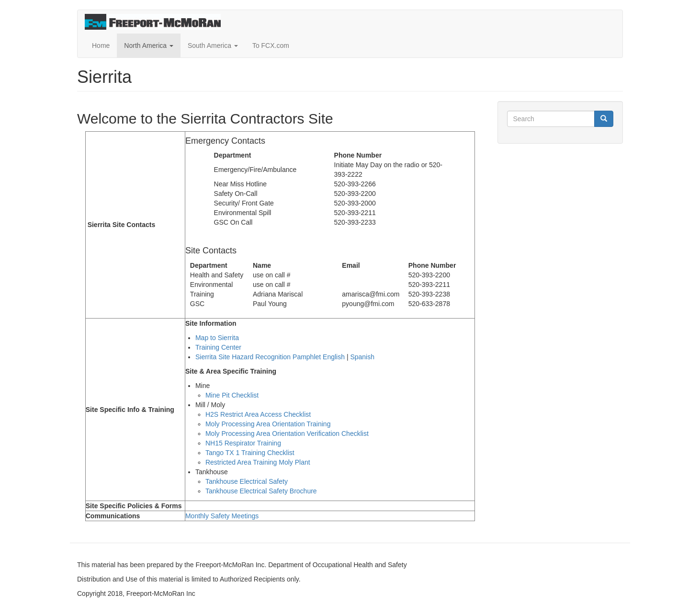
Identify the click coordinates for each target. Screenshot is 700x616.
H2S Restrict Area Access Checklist (259, 414)
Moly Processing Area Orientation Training (268, 424)
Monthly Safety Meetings (222, 516)
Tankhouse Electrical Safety (247, 481)
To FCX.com (271, 46)
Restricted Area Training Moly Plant (258, 462)
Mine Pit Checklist (232, 395)
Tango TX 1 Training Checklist (250, 453)
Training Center (218, 347)
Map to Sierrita (217, 338)
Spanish (362, 357)
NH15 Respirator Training (243, 443)
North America (149, 46)
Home (101, 46)
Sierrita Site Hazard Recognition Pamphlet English (270, 357)
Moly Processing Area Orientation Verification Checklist (287, 433)
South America (213, 46)
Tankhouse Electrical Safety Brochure (261, 491)
